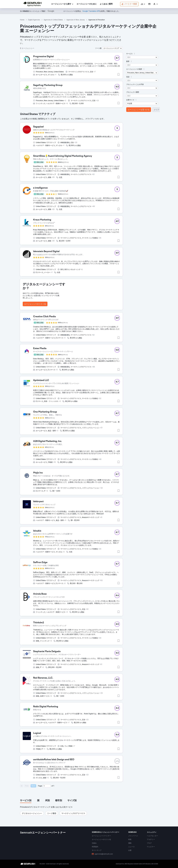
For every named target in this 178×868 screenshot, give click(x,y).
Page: (40, 786)
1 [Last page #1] (54, 786)
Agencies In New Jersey (76, 20)
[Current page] (47, 786)
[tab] (26, 801)
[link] (87, 4)
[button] (143, 4)
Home (22, 20)
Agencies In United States (53, 20)
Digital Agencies (34, 20)
